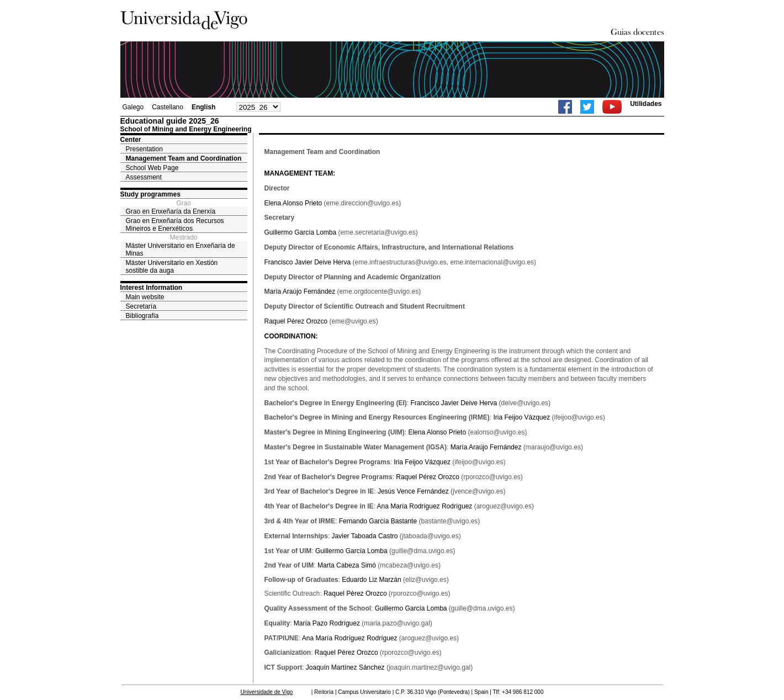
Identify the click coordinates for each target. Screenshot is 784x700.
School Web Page (152, 168)
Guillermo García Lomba (301, 232)
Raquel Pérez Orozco (296, 321)
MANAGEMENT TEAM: (300, 173)
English (203, 107)
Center (131, 140)
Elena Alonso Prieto (293, 203)
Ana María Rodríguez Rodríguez (425, 506)
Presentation (144, 149)
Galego (133, 107)
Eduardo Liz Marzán (371, 580)
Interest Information (152, 288)
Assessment (144, 177)
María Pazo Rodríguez (327, 623)
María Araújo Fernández (300, 291)
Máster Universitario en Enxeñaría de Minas (181, 250)
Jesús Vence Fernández (413, 491)
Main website (145, 297)
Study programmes (150, 194)
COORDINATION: (291, 336)
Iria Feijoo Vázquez (521, 417)
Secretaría (141, 306)
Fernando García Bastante (378, 521)
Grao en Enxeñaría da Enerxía (171, 211)
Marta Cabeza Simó (347, 565)
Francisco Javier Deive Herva (308, 262)
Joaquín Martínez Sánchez (345, 667)
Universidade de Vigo (267, 692)
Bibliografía (142, 316)
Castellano (168, 107)
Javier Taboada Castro (365, 536)
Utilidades (646, 104)
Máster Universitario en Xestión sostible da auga (172, 267)
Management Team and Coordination (184, 158)
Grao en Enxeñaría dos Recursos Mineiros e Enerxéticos (175, 225)
